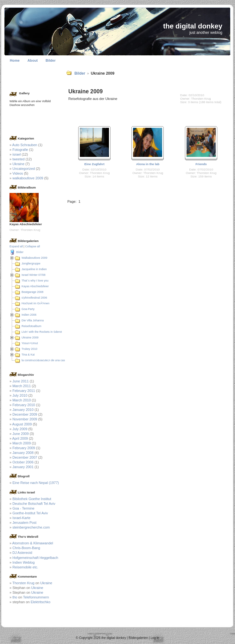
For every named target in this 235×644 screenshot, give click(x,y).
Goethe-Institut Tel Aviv (30, 513)
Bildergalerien (138, 638)
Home (15, 60)
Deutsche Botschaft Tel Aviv (34, 504)
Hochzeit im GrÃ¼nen (35, 303)
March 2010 (22, 400)
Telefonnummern (36, 597)
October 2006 (23, 462)
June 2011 (20, 381)
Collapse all (32, 246)
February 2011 (24, 391)
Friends (201, 164)
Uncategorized (24, 169)
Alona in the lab (148, 164)
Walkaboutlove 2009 (34, 258)
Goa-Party (28, 309)
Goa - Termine (23, 508)
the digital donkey (193, 26)
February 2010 (24, 405)
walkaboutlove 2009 (28, 178)
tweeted (19, 159)
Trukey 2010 (29, 349)
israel (16, 154)
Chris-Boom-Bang (26, 548)
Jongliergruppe (31, 263)
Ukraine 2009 (30, 337)
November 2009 (25, 419)
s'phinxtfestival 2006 (34, 298)
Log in (155, 638)
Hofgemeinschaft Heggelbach (35, 558)
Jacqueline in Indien (34, 269)
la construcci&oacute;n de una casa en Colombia (52, 360)
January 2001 (23, 467)
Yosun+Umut (30, 343)
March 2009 (22, 443)
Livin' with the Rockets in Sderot (42, 332)
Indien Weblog (23, 562)
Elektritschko (41, 602)
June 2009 (20, 434)
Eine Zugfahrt (94, 164)
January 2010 (23, 410)
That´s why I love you (35, 281)
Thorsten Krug (23, 583)
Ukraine (18, 164)
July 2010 (20, 395)
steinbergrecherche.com (31, 527)
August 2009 (22, 424)
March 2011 (22, 386)
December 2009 (25, 414)
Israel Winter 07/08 (34, 275)
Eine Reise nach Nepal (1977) (36, 483)
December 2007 (25, 457)
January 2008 (23, 453)
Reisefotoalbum (32, 326)
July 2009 (20, 429)
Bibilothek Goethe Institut (32, 499)
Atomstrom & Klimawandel (33, 543)
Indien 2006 (29, 315)
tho (15, 597)
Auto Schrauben (25, 145)
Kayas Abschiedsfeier (35, 286)
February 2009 (24, 448)
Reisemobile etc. (25, 567)
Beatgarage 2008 (32, 292)
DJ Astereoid (22, 553)
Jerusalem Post (24, 523)
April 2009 (20, 438)
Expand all (16, 246)
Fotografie (20, 150)
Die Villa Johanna (33, 320)
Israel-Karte (21, 518)
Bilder (51, 60)
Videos (18, 173)
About (33, 60)
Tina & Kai (28, 355)
